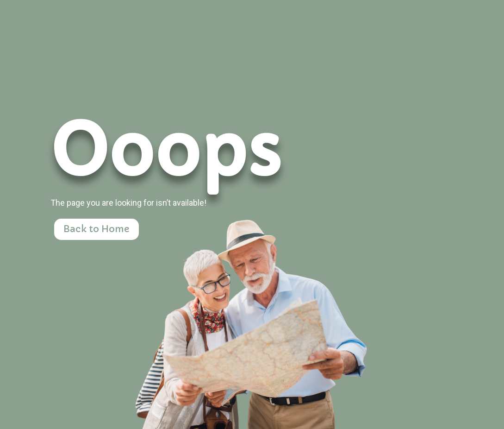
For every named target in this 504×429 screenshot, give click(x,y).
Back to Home (96, 229)
